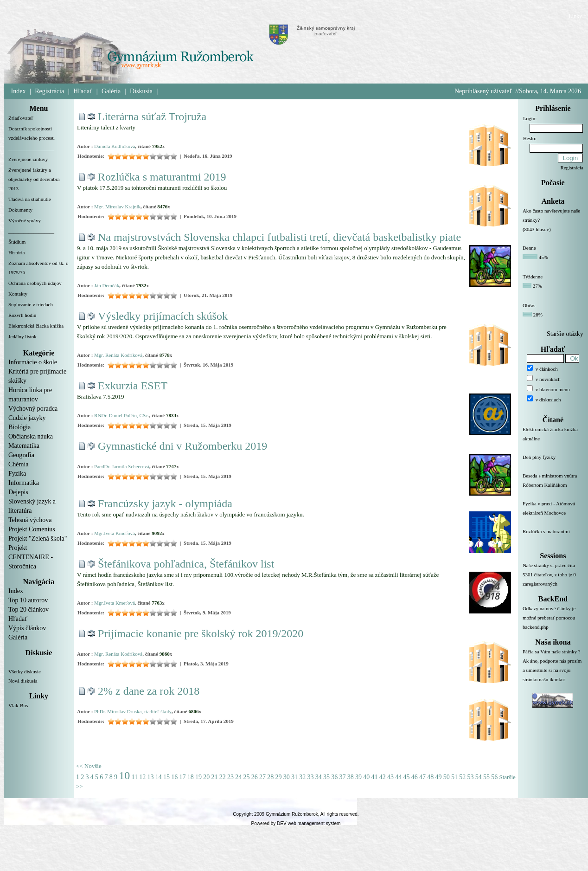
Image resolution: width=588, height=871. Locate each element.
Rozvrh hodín (22, 315)
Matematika (24, 446)
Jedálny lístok (22, 336)
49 (438, 777)
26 (255, 777)
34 (319, 777)
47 (422, 777)
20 (206, 777)
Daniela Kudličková (115, 146)
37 (342, 777)
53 (470, 777)
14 (159, 777)
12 (142, 777)
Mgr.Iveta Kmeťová (115, 533)
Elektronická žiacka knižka (36, 326)
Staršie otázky (565, 334)
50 (447, 777)
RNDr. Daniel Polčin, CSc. (122, 415)
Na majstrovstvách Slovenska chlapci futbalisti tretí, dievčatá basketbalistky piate (279, 237)
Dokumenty (20, 210)
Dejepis (18, 492)
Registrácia (49, 91)
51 (454, 777)
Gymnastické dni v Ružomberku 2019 (182, 446)
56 (494, 777)
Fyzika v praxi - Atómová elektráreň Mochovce (553, 514)
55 (486, 777)
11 (135, 777)
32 (302, 777)
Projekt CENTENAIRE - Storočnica (31, 557)
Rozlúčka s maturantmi (553, 537)
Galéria (111, 91)
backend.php (536, 627)
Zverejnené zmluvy (28, 159)
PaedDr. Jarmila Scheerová (122, 466)
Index (19, 91)
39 (358, 777)
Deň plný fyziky (553, 463)
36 (334, 777)
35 (326, 777)
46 (415, 777)
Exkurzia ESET (133, 386)
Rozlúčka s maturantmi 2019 (162, 177)
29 (278, 777)
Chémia (19, 464)
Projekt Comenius (32, 529)
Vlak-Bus (18, 705)
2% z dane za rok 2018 (149, 691)
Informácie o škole (33, 362)
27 (262, 777)
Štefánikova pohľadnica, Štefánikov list (186, 564)
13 (150, 777)
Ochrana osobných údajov (35, 283)
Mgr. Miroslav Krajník (117, 206)
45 (406, 777)
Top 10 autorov (28, 600)
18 (191, 777)
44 (398, 777)
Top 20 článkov (29, 610)
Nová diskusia (23, 681)
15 (166, 777)
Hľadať (83, 91)
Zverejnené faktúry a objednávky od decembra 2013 (34, 179)
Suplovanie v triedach (31, 304)
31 (294, 777)
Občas (529, 305)
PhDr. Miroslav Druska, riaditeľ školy (133, 711)
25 (246, 777)
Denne (529, 248)
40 (366, 777)
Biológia (19, 427)
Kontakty (18, 294)
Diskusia (141, 91)
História (16, 252)
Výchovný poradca (33, 409)
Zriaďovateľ (21, 118)
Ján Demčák (107, 285)
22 (223, 777)
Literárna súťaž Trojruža (152, 116)
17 (182, 777)
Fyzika (17, 474)
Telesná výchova (30, 520)
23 (230, 777)
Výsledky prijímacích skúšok (163, 316)
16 (174, 777)
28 (270, 777)
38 (351, 777)
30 (287, 777)
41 (374, 777)
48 (430, 777)
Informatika (24, 483)
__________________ (31, 148)
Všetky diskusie (25, 671)
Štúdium (17, 242)
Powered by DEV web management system (296, 823)
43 (390, 777)
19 (198, 777)
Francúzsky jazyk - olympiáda (165, 503)
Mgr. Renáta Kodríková (118, 355)
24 (238, 777)
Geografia (21, 455)
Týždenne (533, 277)
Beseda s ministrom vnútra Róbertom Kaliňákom (553, 486)
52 (462, 777)
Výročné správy (25, 220)
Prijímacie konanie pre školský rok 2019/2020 (201, 633)
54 (479, 777)
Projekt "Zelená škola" (38, 539)
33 (310, 777)
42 (383, 777)
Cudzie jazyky (27, 418)
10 (124, 775)
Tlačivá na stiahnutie (30, 199)
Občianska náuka (31, 436)
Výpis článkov (27, 628)
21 (214, 777)
